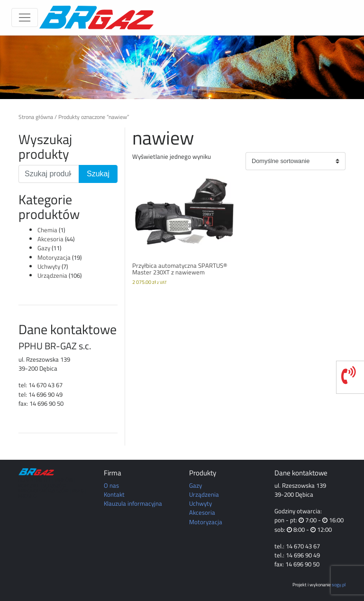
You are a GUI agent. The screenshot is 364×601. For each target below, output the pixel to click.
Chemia (47, 230)
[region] (182, 67)
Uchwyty (49, 266)
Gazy (44, 248)
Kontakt (114, 494)
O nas (111, 485)
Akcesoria (50, 239)
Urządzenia (52, 275)
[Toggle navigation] (25, 18)
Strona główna (36, 117)
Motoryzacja (54, 257)
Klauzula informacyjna (133, 503)
